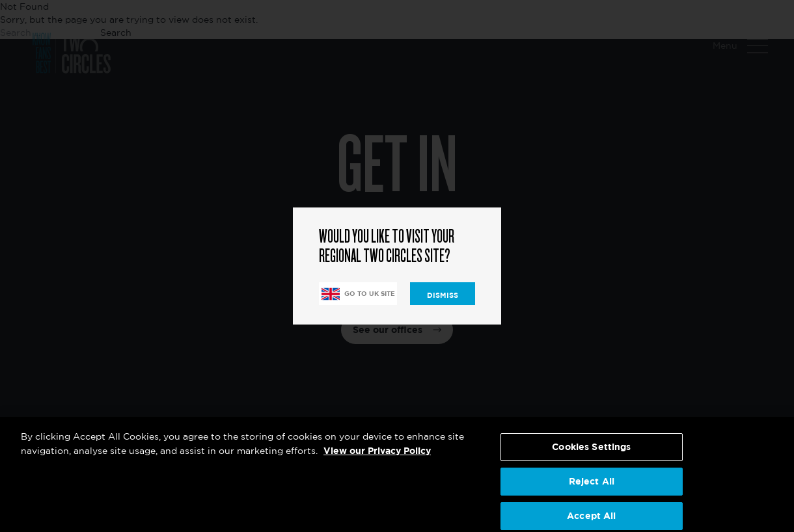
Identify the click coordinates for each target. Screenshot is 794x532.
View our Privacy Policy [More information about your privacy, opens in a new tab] (377, 457)
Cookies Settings (591, 453)
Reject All (592, 487)
